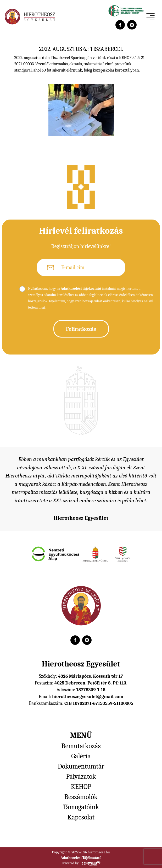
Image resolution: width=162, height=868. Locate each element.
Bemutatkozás (81, 746)
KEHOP (81, 787)
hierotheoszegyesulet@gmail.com (88, 697)
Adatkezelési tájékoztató (81, 289)
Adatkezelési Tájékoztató (81, 858)
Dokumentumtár (81, 766)
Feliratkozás (81, 329)
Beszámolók (81, 797)
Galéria (81, 756)
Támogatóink (81, 807)
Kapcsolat (81, 817)
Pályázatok (81, 777)
